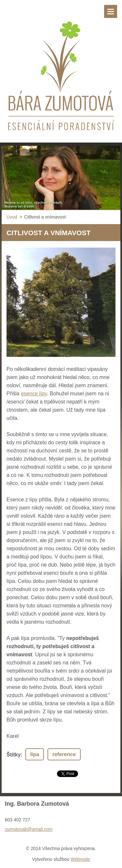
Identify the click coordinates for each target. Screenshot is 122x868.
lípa (35, 754)
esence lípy (34, 394)
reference (64, 754)
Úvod (12, 217)
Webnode (80, 859)
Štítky (14, 755)
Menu (111, 11)
